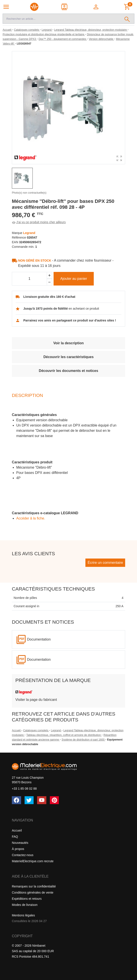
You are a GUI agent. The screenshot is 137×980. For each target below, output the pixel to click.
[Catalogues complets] (27, 30)
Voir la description (68, 343)
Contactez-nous (23, 855)
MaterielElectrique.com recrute (33, 861)
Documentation (39, 639)
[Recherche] (61, 19)
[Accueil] (7, 30)
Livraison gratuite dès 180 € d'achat (49, 297)
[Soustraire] (49, 282)
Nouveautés (20, 843)
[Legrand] (47, 30)
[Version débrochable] (101, 39)
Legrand (56, 730)
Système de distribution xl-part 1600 (83, 740)
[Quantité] (29, 279)
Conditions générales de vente (33, 893)
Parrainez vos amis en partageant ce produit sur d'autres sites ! (70, 320)
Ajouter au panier (74, 279)
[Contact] (65, 7)
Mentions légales (23, 915)
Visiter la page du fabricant (36, 700)
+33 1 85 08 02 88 (24, 789)
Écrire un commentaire (105, 563)
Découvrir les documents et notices (68, 371)
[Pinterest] (54, 800)
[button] (96, 7)
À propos (18, 849)
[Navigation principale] (6, 7)
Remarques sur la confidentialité (34, 886)
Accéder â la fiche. (31, 518)
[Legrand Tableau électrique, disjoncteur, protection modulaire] (91, 30)
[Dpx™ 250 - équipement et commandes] (63, 39)
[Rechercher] (127, 19)
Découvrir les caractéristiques (69, 357)
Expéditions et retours (27, 899)
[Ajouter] (49, 275)
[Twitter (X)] (29, 800)
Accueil (17, 730)
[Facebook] (16, 800)
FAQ (15, 837)
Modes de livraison (25, 905)
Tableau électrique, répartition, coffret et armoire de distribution (64, 735)
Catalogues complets (36, 730)
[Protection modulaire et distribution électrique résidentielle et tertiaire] (44, 34)
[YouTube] (42, 800)
